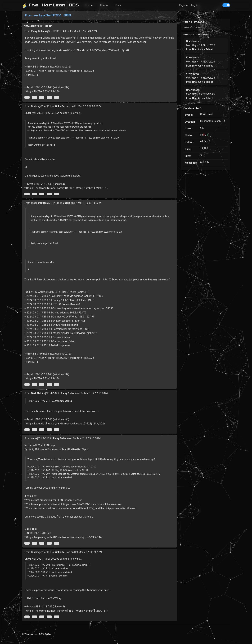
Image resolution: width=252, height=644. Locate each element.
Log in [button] (195, 5)
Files (118, 5)
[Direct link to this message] (42, 97)
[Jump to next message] (49, 97)
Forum (104, 5)
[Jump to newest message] (57, 97)
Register (184, 5)
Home (89, 5)
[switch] (226, 5)
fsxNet (46, 15)
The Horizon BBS (51, 5)
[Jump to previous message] (34, 97)
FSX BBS (62, 15)
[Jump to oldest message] (27, 97)
